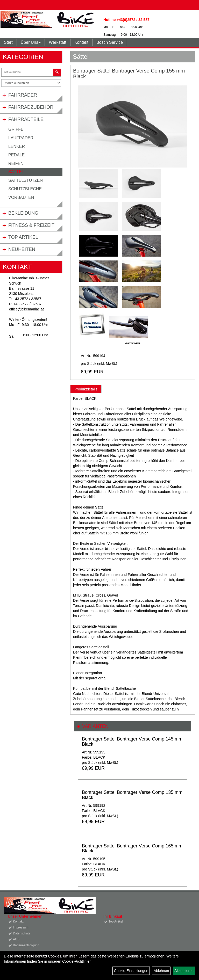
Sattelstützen (26, 180)
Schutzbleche (25, 189)
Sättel (16, 172)
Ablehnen (161, 971)
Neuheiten (22, 249)
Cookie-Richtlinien (77, 961)
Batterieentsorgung (26, 945)
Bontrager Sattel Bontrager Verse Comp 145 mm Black (132, 742)
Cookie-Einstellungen (131, 971)
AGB (16, 939)
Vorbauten (21, 197)
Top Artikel (23, 237)
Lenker (17, 146)
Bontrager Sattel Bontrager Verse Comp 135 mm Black (132, 795)
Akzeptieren (184, 971)
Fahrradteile (26, 119)
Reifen (16, 164)
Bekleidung (23, 213)
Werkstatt (57, 42)
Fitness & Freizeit (31, 225)
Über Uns (31, 42)
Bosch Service (110, 42)
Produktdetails (86, 389)
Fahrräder (23, 95)
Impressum (21, 927)
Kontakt (81, 42)
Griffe (16, 129)
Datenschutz (22, 933)
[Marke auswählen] (31, 83)
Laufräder (21, 138)
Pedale (16, 155)
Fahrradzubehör (31, 107)
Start (8, 42)
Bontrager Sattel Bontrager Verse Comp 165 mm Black (132, 848)
